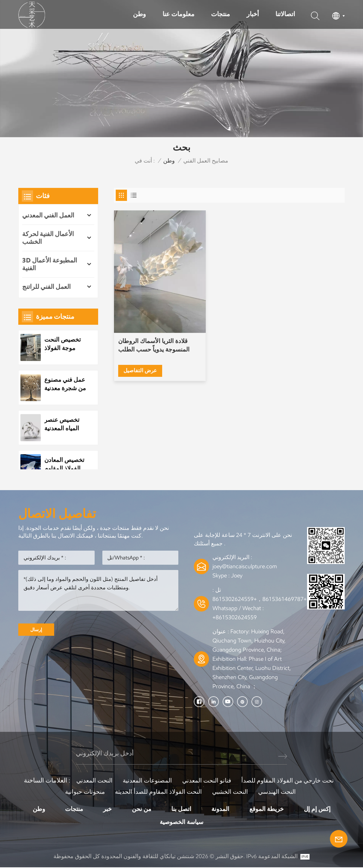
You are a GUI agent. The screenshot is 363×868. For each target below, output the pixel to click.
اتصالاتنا (285, 14)
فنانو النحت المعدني (207, 780)
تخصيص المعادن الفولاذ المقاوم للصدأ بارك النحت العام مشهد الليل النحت (65, 464)
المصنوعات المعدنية (146, 780)
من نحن (141, 809)
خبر (106, 809)
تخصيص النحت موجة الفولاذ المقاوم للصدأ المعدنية (63, 344)
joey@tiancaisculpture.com (245, 566)
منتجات (221, 14)
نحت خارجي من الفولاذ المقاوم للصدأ (290, 780)
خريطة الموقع (269, 809)
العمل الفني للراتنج (46, 287)
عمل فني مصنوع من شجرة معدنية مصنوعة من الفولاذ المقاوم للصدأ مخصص (63, 384)
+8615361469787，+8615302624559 (260, 599)
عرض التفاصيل (141, 346)
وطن (139, 14)
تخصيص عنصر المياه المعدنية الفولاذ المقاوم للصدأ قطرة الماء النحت (63, 424)
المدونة (221, 809)
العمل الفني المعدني (48, 215)
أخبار (253, 14)
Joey (237, 575)
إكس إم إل (321, 809)
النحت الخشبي (231, 792)
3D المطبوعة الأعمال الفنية (50, 264)
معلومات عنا (179, 14)
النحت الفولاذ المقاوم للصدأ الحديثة (158, 792)
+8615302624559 (235, 617)
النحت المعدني (91, 780)
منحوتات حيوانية (82, 792)
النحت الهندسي (280, 792)
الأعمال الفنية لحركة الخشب (48, 238)
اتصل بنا (181, 809)
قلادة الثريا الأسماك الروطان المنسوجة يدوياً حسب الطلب (149, 325)
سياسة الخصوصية (182, 822)
